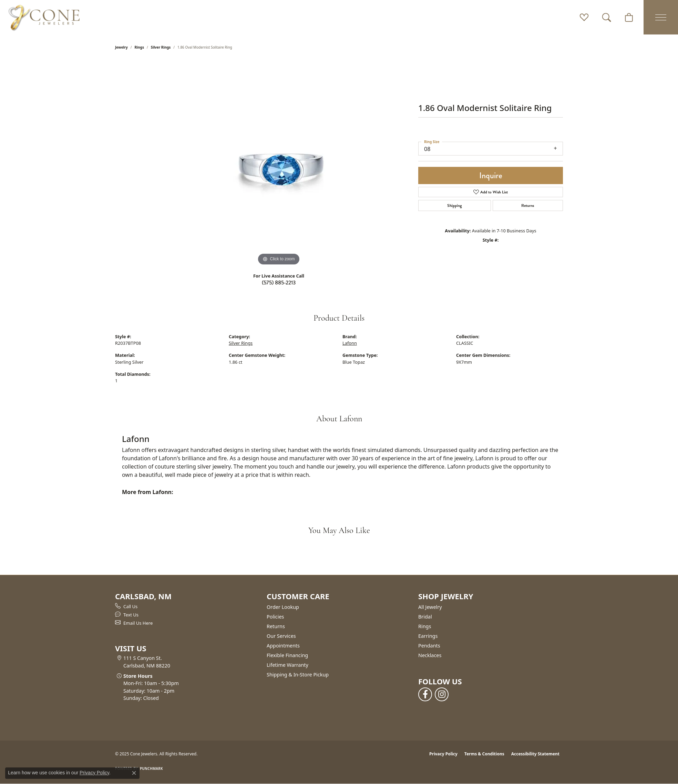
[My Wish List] (584, 17)
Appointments (283, 646)
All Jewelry (430, 607)
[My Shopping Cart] (629, 17)
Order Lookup (283, 607)
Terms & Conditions (484, 754)
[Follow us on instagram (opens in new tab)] (442, 694)
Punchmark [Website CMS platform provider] (151, 768)
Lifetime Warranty (287, 665)
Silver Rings (161, 47)
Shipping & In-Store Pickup (298, 675)
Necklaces (430, 655)
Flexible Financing (287, 655)
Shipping (455, 205)
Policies (275, 617)
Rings (139, 47)
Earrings (428, 636)
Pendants (429, 646)
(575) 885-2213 (279, 283)
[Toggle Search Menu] (607, 17)
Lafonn (350, 343)
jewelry (121, 47)
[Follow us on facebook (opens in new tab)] (425, 694)
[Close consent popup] (134, 773)
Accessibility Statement (535, 754)
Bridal (425, 617)
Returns (528, 205)
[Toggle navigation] (661, 17)
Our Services (281, 636)
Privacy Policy (443, 754)
